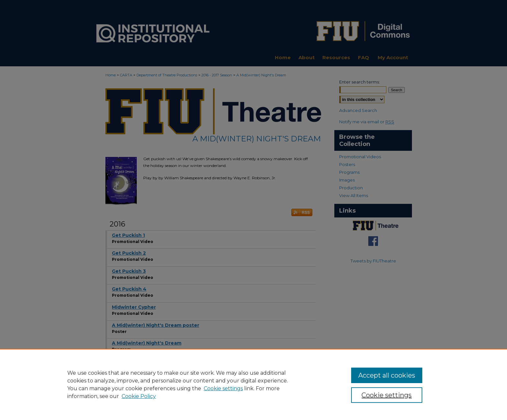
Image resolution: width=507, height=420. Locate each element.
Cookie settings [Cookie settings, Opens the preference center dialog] (387, 395)
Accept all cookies (387, 375)
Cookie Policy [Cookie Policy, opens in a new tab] (139, 396)
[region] (253, 384)
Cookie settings (223, 388)
